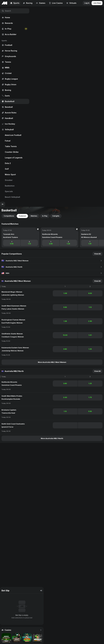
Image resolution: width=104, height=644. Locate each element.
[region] (15, 104)
